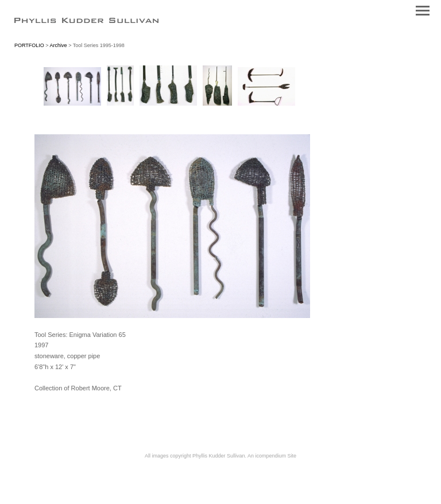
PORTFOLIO (29, 45)
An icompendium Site (272, 456)
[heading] (86, 21)
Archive (59, 45)
